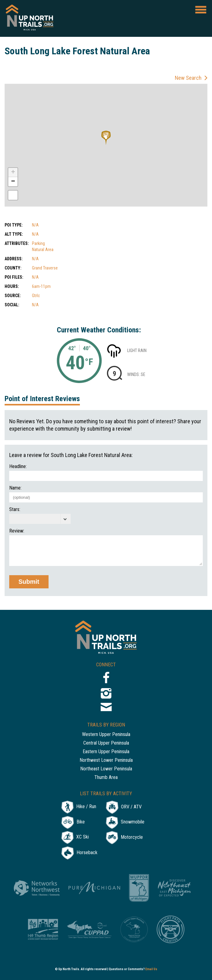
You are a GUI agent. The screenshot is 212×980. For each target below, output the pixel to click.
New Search (188, 78)
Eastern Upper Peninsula (106, 752)
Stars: (15, 509)
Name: (15, 488)
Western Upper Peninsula (106, 735)
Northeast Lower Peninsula (106, 769)
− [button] (13, 182)
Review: (17, 531)
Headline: (18, 467)
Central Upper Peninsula (106, 743)
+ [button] (13, 172)
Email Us (151, 969)
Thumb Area (106, 778)
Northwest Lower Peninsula (106, 760)
